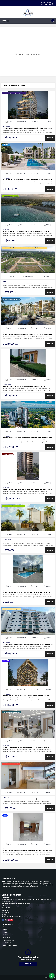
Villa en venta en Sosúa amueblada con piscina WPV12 (24, 386)
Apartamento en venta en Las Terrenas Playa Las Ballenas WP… (28, 335)
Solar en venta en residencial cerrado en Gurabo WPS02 (25, 283)
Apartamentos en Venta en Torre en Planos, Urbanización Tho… (28, 438)
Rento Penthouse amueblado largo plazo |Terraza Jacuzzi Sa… (28, 799)
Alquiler (5, 932)
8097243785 (47, 3)
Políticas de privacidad (10, 945)
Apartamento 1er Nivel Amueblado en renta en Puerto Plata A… (28, 593)
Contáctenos (7, 943)
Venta (5, 929)
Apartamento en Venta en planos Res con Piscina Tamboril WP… (28, 851)
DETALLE (50, 138)
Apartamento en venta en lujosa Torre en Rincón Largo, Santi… (28, 489)
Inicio (5, 927)
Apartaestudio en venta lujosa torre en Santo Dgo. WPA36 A (27, 696)
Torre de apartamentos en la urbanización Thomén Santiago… (27, 747)
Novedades (6, 937)
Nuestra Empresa (8, 940)
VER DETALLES (28, 105)
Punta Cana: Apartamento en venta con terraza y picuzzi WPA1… (28, 180)
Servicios (6, 935)
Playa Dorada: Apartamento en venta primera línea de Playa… (27, 231)
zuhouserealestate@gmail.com (12, 917)
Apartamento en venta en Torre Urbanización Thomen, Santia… (28, 128)
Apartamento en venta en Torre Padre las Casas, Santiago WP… (28, 644)
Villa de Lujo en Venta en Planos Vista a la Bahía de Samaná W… (28, 541)
